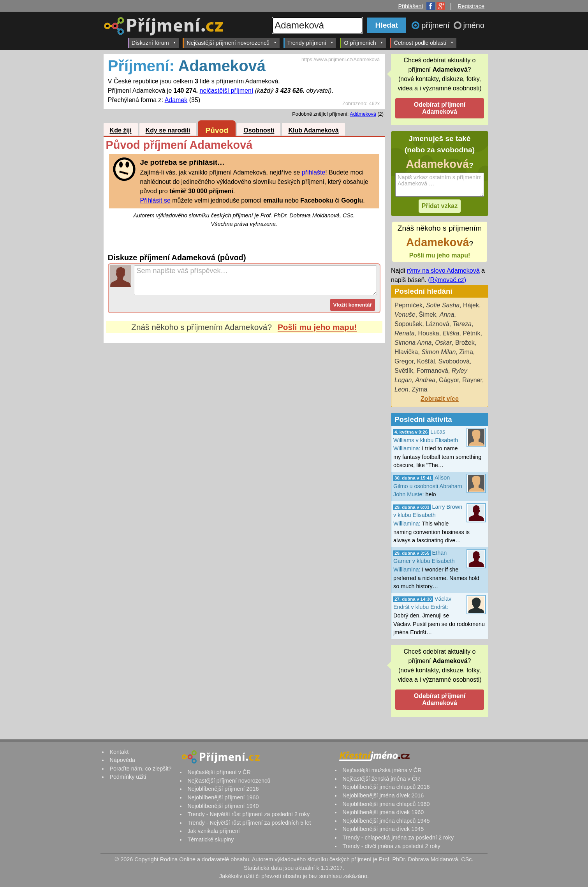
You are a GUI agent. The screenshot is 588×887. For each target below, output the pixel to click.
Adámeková (363, 114)
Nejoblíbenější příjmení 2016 (223, 789)
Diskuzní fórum (154, 43)
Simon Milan (438, 352)
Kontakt (119, 752)
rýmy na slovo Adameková (443, 271)
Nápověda (122, 760)
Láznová (437, 324)
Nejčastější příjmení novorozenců (232, 43)
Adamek (176, 100)
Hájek (471, 305)
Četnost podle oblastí (424, 43)
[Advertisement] (244, 416)
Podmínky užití (128, 777)
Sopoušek (408, 324)
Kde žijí (121, 131)
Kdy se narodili (168, 131)
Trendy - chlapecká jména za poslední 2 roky (398, 838)
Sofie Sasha (443, 305)
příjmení (437, 25)
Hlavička (406, 352)
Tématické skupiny (210, 839)
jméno (474, 25)
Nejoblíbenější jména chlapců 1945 (386, 821)
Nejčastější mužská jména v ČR (382, 770)
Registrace (471, 6)
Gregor (404, 361)
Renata (405, 333)
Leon (401, 389)
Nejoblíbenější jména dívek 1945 (383, 829)
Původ (217, 130)
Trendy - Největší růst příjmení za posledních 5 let (249, 823)
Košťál (426, 361)
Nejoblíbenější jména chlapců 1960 (386, 804)
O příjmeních (364, 43)
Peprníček (408, 305)
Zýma (419, 389)
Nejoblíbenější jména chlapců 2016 (386, 787)
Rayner (472, 380)
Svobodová (454, 361)
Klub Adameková (313, 131)
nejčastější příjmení (226, 91)
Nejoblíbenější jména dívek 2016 (383, 795)
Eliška (451, 333)
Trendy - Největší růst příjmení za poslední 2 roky (248, 814)
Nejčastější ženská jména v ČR (381, 779)
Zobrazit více (440, 399)
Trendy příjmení (311, 43)
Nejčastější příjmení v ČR (219, 772)
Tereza (462, 324)
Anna (447, 315)
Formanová (432, 371)
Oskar (443, 343)
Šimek (428, 315)
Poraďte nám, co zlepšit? (140, 769)
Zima (466, 352)
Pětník (471, 333)
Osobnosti (259, 131)
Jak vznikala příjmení (213, 831)
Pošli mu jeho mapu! (317, 327)
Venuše (405, 315)
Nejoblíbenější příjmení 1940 (223, 806)
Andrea (425, 380)
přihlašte (313, 172)
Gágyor (449, 380)
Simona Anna (413, 343)
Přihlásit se (155, 200)
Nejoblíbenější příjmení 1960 (223, 797)
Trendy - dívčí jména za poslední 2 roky (391, 846)
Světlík (404, 371)
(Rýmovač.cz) (447, 280)
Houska (428, 333)
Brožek (465, 343)
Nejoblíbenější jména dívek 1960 (383, 812)
